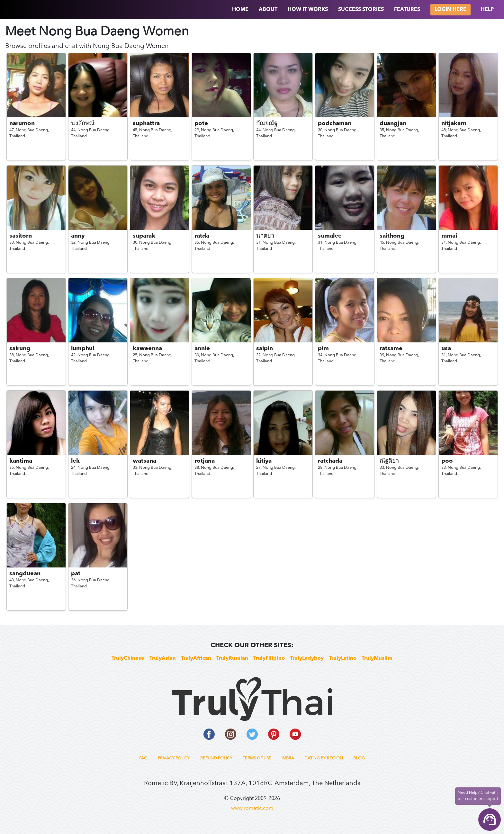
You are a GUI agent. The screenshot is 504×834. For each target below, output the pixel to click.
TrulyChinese (128, 658)
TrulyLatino (343, 658)
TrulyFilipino (269, 658)
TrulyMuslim (377, 658)
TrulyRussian (232, 658)
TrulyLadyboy (307, 658)
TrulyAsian (163, 658)
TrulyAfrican (196, 658)
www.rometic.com (252, 809)
